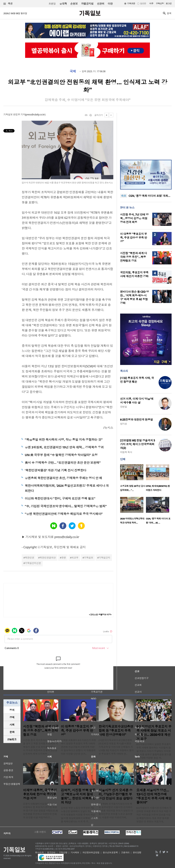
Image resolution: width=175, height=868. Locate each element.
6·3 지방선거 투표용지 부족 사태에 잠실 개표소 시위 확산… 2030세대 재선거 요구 (154, 733)
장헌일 (124, 407)
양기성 (124, 424)
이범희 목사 (126, 452)
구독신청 (160, 3)
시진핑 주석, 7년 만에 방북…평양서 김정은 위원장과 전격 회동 (134, 218)
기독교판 (131, 3)
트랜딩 (52, 4)
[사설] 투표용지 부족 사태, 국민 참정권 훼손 (137, 380)
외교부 (75, 558)
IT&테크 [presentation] (12, 739)
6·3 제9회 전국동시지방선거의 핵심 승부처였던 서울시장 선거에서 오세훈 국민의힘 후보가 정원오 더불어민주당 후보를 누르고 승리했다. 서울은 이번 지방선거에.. (116, 811)
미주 (151, 3)
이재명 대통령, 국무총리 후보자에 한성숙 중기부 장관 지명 (40, 794)
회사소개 (39, 852)
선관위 (101, 4)
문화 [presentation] (12, 732)
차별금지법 (87, 4)
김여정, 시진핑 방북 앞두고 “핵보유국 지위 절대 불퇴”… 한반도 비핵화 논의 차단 (78, 796)
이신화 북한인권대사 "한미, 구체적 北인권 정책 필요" (60, 498)
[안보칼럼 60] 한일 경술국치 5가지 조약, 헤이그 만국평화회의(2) (138, 444)
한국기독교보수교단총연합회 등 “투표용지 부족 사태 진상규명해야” (116, 731)
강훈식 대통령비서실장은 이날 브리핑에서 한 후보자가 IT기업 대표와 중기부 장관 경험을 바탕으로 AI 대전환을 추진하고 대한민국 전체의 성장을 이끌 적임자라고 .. (40, 811)
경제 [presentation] (12, 717)
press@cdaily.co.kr (35, 114)
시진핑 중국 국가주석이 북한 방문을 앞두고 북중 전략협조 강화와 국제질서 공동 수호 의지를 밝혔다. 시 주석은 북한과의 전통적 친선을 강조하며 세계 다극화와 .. (41, 747)
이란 (110, 4)
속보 (124, 196)
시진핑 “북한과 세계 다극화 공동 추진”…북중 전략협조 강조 (134, 257)
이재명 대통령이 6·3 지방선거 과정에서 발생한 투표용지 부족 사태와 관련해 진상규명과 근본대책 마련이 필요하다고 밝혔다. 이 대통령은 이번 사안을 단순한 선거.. (78, 747)
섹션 (8, 4)
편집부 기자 (19, 114)
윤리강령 (137, 852)
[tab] (12, 710)
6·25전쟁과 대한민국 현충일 (137, 420)
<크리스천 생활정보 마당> (100, 615)
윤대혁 (63, 4)
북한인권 (30, 558)
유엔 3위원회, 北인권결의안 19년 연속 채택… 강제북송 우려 (64, 447)
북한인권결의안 (48, 558)
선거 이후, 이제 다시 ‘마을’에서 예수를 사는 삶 (137, 401)
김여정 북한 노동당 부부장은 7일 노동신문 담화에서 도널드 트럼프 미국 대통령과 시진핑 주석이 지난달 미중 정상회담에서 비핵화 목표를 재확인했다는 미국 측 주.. (78, 815)
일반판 (143, 3)
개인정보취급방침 (91, 852)
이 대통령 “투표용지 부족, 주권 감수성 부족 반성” (134, 238)
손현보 (74, 4)
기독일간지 (104, 558)
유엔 (64, 558)
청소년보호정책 (110, 852)
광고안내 (51, 852)
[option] (133, 479)
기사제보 (75, 852)
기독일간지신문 (33, 563)
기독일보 (89, 558)
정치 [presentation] (12, 710)
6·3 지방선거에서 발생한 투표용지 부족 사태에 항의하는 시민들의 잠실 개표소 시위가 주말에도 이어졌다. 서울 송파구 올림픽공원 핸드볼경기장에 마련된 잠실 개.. (154, 751)
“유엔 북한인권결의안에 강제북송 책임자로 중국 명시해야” (64, 514)
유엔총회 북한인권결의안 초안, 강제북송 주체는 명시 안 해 (63, 478)
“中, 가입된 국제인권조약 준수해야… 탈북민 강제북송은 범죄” (66, 506)
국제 (73, 71)
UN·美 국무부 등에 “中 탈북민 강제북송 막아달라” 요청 (61, 455)
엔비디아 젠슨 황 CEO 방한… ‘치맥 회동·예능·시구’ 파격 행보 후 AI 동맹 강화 (134, 297)
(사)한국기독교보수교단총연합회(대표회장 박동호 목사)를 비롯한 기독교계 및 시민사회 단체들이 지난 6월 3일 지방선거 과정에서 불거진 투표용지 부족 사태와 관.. (116, 747)
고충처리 (125, 852)
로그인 (169, 3)
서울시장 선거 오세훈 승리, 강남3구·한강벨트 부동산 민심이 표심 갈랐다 (116, 794)
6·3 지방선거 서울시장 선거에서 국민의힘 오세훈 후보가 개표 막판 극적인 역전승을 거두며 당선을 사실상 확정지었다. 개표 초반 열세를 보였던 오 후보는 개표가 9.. (154, 815)
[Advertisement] (146, 134)
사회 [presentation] (12, 725)
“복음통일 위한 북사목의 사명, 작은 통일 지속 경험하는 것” (64, 440)
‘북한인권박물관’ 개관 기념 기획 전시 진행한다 (55, 470)
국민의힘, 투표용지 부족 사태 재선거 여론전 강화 (134, 274)
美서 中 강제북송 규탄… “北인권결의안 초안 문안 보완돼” (63, 463)
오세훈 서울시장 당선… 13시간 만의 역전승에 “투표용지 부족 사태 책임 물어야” (154, 796)
